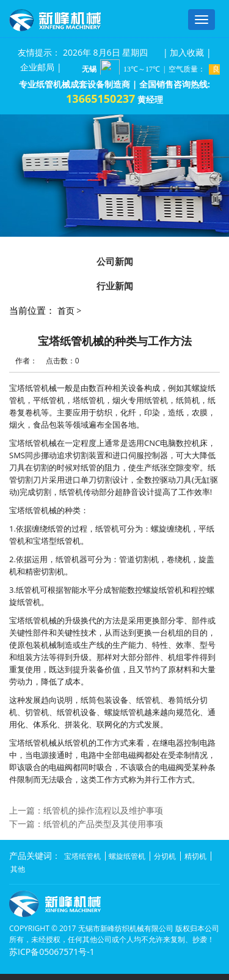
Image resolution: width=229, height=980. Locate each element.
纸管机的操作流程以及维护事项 (103, 810)
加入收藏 (187, 52)
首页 (66, 310)
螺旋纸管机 (127, 856)
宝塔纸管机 (82, 856)
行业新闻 (115, 286)
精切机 (195, 856)
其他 (18, 869)
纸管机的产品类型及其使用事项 (103, 824)
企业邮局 (37, 67)
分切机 (165, 856)
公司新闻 (115, 261)
